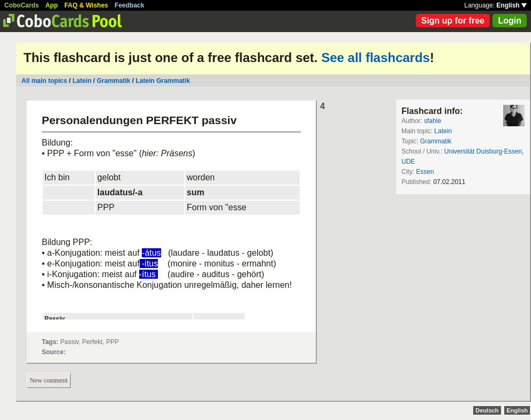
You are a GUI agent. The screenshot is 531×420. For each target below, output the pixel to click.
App (52, 5)
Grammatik (114, 81)
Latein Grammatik (162, 81)
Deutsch (487, 410)
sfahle (433, 121)
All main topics (44, 81)
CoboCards (22, 5)
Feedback (129, 5)
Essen (425, 172)
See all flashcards (376, 58)
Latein (82, 81)
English (511, 5)
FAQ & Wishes (86, 5)
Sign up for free (453, 21)
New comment (49, 380)
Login (510, 21)
